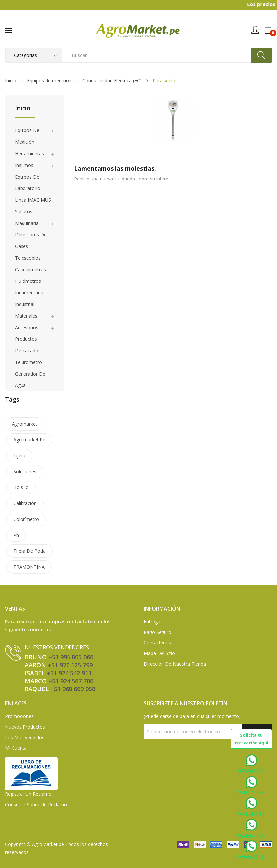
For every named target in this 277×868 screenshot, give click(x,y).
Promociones (19, 716)
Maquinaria (27, 223)
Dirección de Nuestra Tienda (175, 664)
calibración (25, 503)
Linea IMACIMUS (33, 200)
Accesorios (27, 327)
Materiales (26, 316)
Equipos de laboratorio (28, 182)
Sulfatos (24, 211)
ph (16, 535)
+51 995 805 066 (71, 657)
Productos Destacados (28, 345)
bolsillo (21, 487)
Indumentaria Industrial (29, 298)
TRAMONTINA (29, 567)
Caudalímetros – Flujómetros (32, 275)
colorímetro (26, 519)
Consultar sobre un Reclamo (36, 805)
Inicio (23, 108)
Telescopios (28, 258)
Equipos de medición (27, 136)
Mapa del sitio (159, 653)
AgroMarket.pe (48, 844)
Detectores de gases (31, 240)
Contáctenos (157, 643)
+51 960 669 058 (73, 689)
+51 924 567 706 (71, 681)
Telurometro (28, 362)
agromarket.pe (29, 440)
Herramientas (29, 153)
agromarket (25, 424)
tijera (19, 456)
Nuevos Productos (25, 727)
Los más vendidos (25, 737)
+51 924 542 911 (69, 673)
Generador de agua (30, 380)
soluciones (25, 471)
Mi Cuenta (16, 748)
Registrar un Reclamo (28, 794)
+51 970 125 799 (70, 665)
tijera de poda (29, 551)
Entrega (152, 621)
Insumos (24, 165)
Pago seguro (158, 632)
